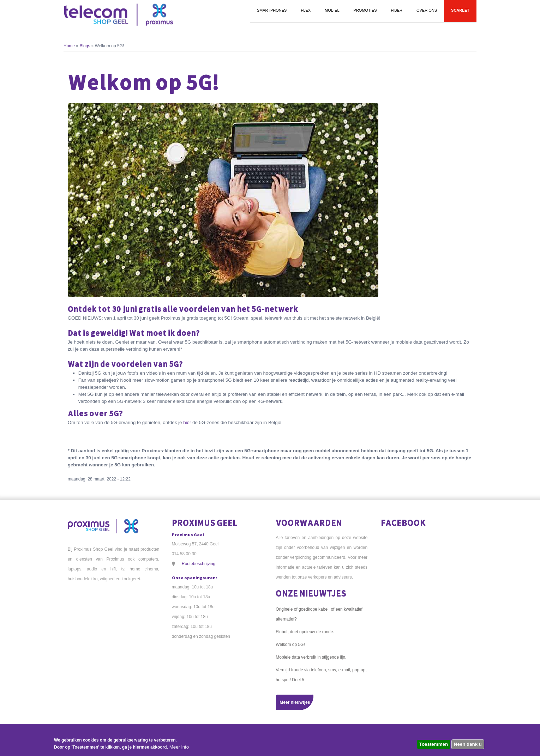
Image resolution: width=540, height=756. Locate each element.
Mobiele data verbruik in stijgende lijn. (311, 657)
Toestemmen (434, 744)
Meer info (179, 747)
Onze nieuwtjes (311, 593)
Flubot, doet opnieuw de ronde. (305, 632)
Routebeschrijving (199, 564)
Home (69, 46)
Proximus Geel (205, 523)
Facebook (403, 523)
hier (187, 422)
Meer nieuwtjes (295, 702)
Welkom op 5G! (290, 645)
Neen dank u (468, 744)
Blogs (85, 46)
